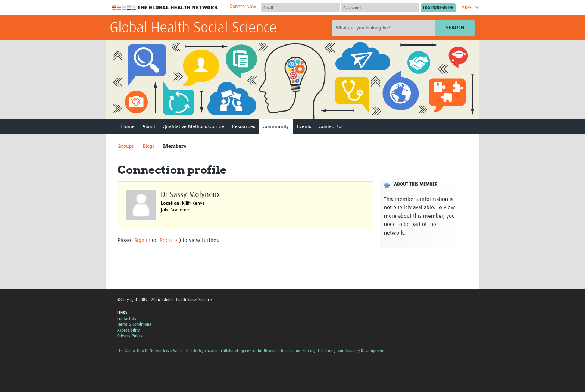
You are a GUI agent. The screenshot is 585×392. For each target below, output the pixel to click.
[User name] (300, 8)
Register (169, 240)
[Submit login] (438, 8)
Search (455, 28)
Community (276, 126)
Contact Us (331, 126)
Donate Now (243, 7)
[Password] (380, 8)
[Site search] (384, 28)
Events (304, 126)
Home (128, 126)
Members (175, 146)
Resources (243, 126)
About (149, 126)
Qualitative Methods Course (193, 126)
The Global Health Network (165, 8)
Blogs (148, 146)
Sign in (142, 240)
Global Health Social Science (193, 28)
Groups (126, 146)
